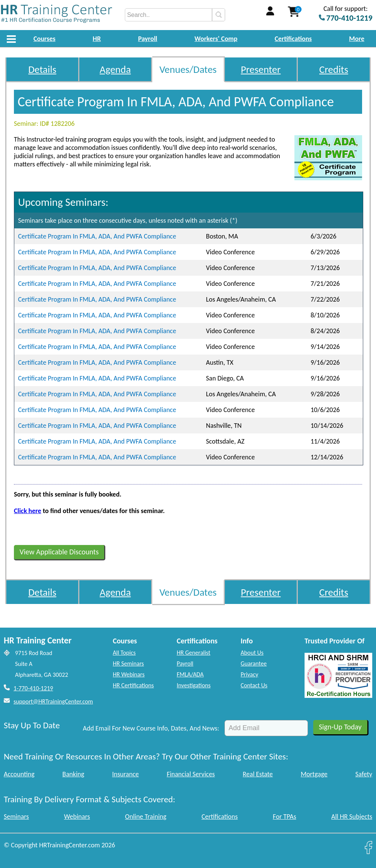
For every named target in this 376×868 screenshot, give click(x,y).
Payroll (148, 39)
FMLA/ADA (190, 674)
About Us (252, 653)
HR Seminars (128, 663)
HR (97, 39)
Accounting (19, 774)
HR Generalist (193, 653)
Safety (364, 774)
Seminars (16, 817)
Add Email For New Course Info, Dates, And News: (151, 728)
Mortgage (314, 774)
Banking (73, 774)
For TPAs (285, 817)
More (357, 39)
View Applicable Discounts (59, 552)
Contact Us (254, 685)
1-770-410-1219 (33, 688)
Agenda (115, 69)
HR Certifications (133, 685)
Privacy (249, 674)
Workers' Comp (216, 39)
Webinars (77, 817)
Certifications (293, 39)
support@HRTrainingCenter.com (53, 701)
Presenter (261, 69)
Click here (28, 511)
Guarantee (254, 663)
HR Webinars (129, 674)
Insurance (125, 774)
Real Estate (258, 774)
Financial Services (191, 774)
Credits (334, 69)
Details (42, 69)
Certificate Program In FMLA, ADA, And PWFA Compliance (97, 236)
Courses (44, 39)
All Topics (124, 653)
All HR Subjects (352, 817)
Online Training (146, 817)
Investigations (194, 685)
